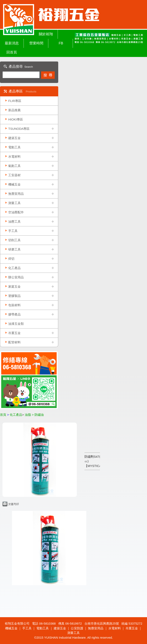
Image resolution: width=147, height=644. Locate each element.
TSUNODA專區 (19, 129)
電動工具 (14, 147)
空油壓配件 (16, 212)
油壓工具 (14, 222)
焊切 (11, 259)
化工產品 (14, 268)
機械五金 (14, 184)
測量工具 (14, 203)
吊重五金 (14, 333)
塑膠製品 (14, 296)
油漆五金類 (16, 324)
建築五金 (14, 138)
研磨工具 (14, 249)
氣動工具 (14, 166)
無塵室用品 (16, 194)
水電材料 (14, 157)
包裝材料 (14, 305)
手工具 (13, 231)
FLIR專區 (15, 101)
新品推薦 (14, 110)
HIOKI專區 (16, 119)
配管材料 (14, 342)
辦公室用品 (16, 277)
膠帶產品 (14, 314)
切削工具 (14, 240)
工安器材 (14, 175)
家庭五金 (14, 287)
